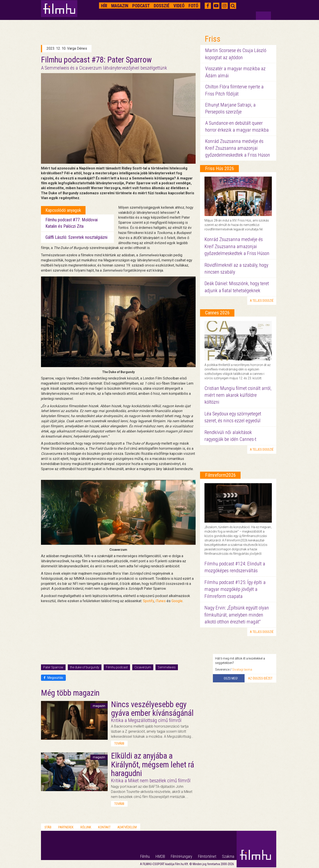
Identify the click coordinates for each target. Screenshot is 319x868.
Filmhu (145, 856)
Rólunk (86, 827)
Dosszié (162, 6)
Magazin (120, 6)
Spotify (148, 601)
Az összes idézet (260, 678)
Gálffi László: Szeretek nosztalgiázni (76, 237)
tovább (119, 743)
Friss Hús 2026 (220, 168)
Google (177, 601)
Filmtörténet (207, 856)
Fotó (193, 6)
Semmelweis (167, 667)
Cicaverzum (143, 667)
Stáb (48, 827)
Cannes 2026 (217, 313)
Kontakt (104, 827)
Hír (104, 6)
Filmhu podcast (117, 667)
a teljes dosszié (262, 301)
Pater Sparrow (53, 667)
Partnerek (66, 827)
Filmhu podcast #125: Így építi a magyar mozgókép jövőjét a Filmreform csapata (235, 589)
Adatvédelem (127, 827)
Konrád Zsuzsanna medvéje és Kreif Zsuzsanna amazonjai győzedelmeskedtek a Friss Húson (238, 148)
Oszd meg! (231, 678)
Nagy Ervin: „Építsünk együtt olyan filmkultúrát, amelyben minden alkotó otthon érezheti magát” (237, 615)
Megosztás (53, 678)
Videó (179, 6)
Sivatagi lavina (242, 669)
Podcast (141, 6)
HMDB (160, 856)
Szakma (228, 856)
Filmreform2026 (221, 475)
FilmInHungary (182, 856)
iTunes (161, 601)
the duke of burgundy (85, 667)
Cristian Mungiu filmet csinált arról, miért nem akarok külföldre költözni (238, 395)
